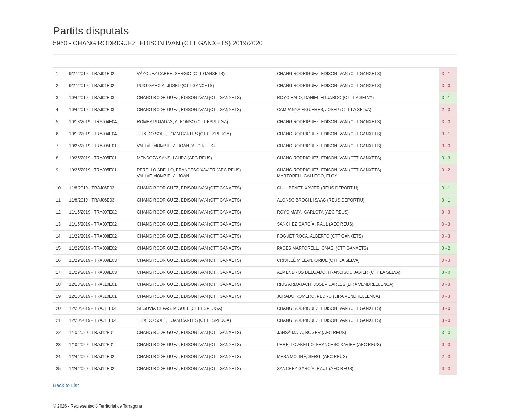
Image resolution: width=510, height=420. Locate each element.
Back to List (66, 385)
